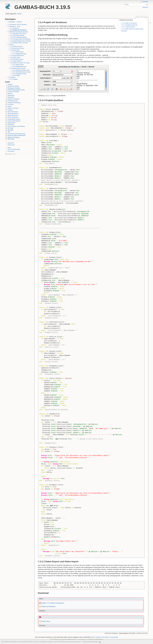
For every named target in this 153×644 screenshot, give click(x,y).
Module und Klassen (14, 137)
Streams (10, 94)
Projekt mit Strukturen (48, 607)
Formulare (11, 104)
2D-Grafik (10, 128)
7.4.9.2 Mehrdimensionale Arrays (21, 72)
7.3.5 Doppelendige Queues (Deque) (20, 41)
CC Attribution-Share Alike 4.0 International (106, 637)
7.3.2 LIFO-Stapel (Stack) (17, 35)
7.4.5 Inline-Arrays (15, 57)
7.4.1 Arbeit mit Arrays (16, 46)
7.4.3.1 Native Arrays (18, 52)
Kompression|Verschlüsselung (16, 134)
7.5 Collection (12, 77)
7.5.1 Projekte (14, 79)
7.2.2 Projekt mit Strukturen (18, 30)
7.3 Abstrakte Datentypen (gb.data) (18, 32)
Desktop (10, 110)
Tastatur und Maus (13, 108)
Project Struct (46, 621)
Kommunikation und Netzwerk (16, 126)
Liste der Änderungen (14, 149)
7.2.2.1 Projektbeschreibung (129, 25)
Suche (147, 5)
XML (9, 132)
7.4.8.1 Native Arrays (18, 65)
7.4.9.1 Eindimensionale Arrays (20, 70)
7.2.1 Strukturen (14, 28)
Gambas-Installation (13, 86)
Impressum (11, 143)
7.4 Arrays (11, 45)
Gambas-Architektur (13, 92)
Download (124, 31)
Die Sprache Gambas (14, 88)
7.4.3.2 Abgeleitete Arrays (19, 54)
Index (9, 148)
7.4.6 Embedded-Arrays (16, 59)
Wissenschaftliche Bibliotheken (17, 136)
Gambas (10, 84)
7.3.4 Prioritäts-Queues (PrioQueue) (20, 39)
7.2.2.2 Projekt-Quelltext (128, 27)
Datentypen (11, 95)
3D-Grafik (10, 130)
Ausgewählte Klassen (14, 119)
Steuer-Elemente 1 (13, 112)
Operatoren (11, 97)
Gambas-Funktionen (14, 99)
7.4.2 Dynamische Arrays (17, 48)
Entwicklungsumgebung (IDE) (16, 90)
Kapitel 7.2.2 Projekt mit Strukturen (53, 603)
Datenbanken (12, 123)
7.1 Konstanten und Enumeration (17, 24)
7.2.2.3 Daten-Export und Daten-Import (132, 29)
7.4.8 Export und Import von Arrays (20, 63)
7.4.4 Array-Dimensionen (17, 56)
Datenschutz (11, 145)
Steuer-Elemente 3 (13, 115)
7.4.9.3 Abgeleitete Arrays (19, 74)
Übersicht (145, 7)
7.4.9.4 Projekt (16, 76)
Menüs (10, 106)
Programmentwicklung (14, 103)
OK (100, 642)
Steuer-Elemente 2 (13, 114)
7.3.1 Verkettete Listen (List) (18, 34)
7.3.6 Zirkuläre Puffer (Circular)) (19, 43)
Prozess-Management (14, 121)
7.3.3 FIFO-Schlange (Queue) (18, 37)
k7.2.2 (19, 14)
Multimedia (11, 125)
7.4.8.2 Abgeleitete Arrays (19, 67)
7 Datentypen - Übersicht (15, 22)
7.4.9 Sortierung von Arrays (17, 68)
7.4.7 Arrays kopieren (16, 61)
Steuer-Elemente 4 (13, 117)
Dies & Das (11, 139)
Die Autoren (11, 151)
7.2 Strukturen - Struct (14, 26)
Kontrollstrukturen (13, 101)
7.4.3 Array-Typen (15, 50)
